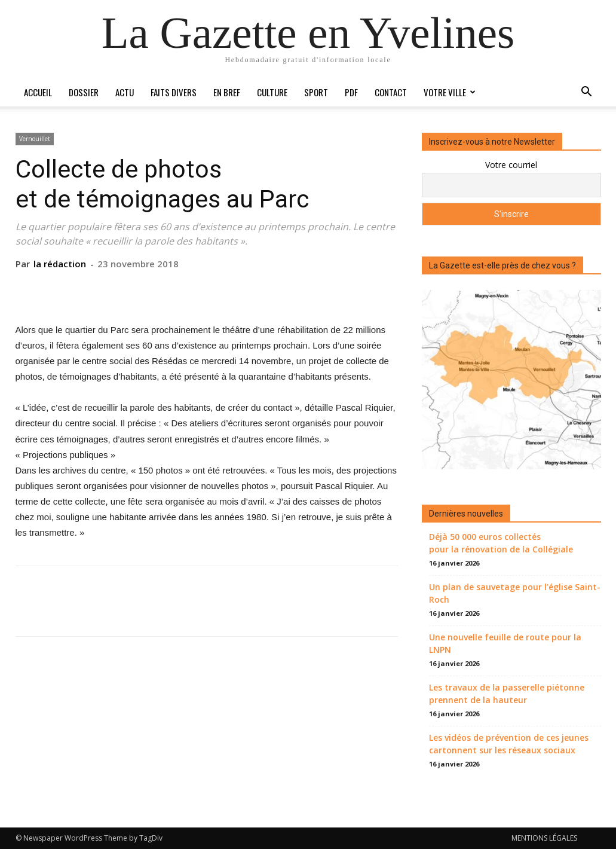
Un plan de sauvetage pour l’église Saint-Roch (515, 593)
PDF (351, 92)
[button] (587, 93)
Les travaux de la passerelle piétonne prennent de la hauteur (507, 694)
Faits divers (174, 92)
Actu (125, 92)
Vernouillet (35, 139)
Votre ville (450, 92)
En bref (227, 92)
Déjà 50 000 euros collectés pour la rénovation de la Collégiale (501, 543)
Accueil (38, 92)
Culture (272, 92)
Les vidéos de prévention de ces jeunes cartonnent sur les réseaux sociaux (509, 744)
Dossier (84, 92)
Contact (391, 92)
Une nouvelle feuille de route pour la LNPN (505, 643)
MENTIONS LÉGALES (544, 838)
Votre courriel (511, 165)
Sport (316, 92)
